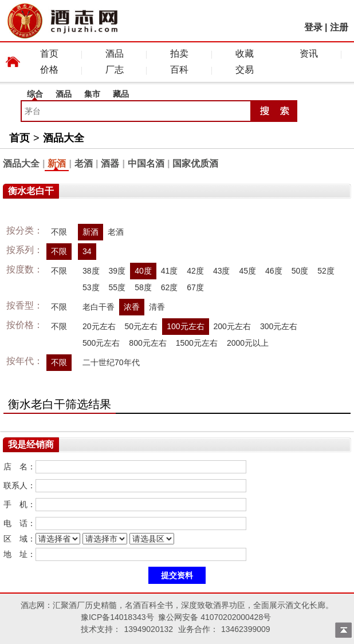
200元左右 (232, 326)
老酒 (84, 163)
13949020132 (148, 629)
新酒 (57, 163)
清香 (157, 307)
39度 (117, 271)
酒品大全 (64, 138)
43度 (222, 271)
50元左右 (141, 326)
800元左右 (147, 343)
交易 (245, 70)
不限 (59, 232)
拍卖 (179, 54)
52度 (326, 271)
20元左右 (99, 326)
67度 (195, 287)
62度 (170, 287)
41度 (170, 271)
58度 (143, 287)
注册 (339, 27)
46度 (274, 271)
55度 (117, 287)
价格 (49, 70)
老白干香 (99, 307)
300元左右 (279, 326)
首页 (49, 54)
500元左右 (101, 343)
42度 (195, 271)
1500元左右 (197, 343)
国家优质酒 (195, 163)
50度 (300, 271)
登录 (313, 27)
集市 (92, 94)
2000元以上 (248, 343)
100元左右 (185, 326)
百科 (179, 70)
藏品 (121, 94)
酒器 (110, 163)
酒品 (115, 54)
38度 (91, 271)
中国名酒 (146, 163)
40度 (143, 271)
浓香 (132, 307)
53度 (91, 287)
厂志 (115, 70)
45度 (247, 271)
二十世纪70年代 (111, 362)
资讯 (309, 54)
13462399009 (246, 629)
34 (87, 251)
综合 (35, 94)
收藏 (245, 54)
